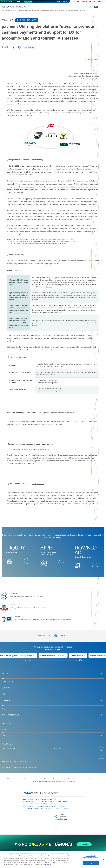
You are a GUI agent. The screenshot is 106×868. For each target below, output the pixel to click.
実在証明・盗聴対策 (28, 806)
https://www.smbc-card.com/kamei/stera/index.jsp (58, 413)
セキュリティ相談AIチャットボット (45, 804)
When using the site (7, 761)
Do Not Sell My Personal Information (91, 857)
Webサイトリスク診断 (29, 804)
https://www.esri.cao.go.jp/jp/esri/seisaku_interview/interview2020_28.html (53, 242)
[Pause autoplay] (80, 660)
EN (96, 7)
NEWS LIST (9, 11)
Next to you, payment (9, 748)
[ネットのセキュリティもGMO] (17, 2)
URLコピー (64, 636)
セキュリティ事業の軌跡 (62, 808)
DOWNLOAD (7, 688)
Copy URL (31, 47)
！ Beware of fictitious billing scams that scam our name (20, 779)
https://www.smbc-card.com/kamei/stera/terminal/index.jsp (31, 449)
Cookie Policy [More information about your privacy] (48, 864)
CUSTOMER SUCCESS (10, 682)
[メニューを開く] (102, 7)
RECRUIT (5, 729)
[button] (53, 673)
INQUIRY (5, 709)
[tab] (30, 660)
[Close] (104, 859)
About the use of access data (20, 761)
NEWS (4, 694)
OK (91, 863)
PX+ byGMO (58, 748)
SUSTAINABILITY (8, 723)
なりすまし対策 (50, 808)
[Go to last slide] (25, 660)
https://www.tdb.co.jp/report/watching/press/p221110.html (49, 244)
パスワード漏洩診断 (63, 802)
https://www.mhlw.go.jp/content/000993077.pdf (59, 240)
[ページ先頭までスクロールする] (102, 753)
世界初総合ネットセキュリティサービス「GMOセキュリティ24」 (39, 802)
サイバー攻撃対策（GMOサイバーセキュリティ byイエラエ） (51, 806)
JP (90, 7)
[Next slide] (76, 660)
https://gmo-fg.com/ (38, 484)
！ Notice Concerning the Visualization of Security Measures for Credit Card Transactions (53, 781)
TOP (3, 11)
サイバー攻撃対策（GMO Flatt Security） (34, 808)
